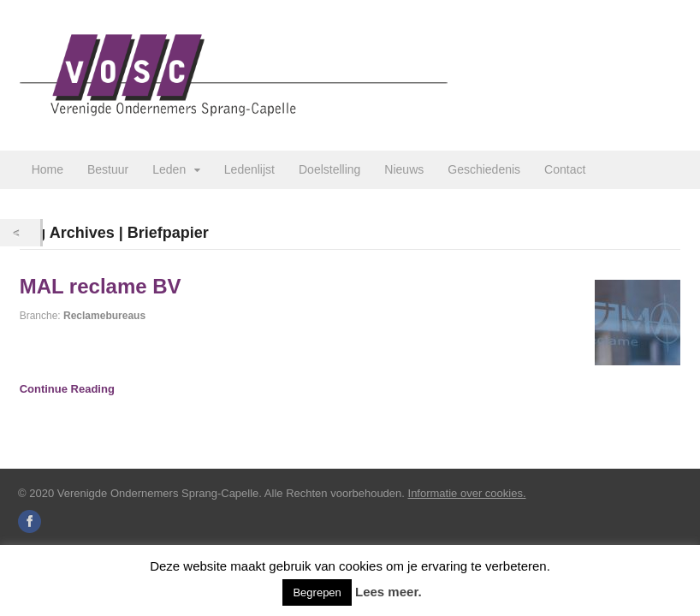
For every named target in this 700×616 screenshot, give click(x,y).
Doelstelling (329, 169)
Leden (169, 169)
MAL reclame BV (101, 286)
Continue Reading (67, 389)
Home (47, 169)
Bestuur (108, 169)
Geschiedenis (484, 169)
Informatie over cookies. (467, 493)
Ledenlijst (249, 169)
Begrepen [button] (317, 592)
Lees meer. (389, 592)
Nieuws (404, 169)
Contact (565, 169)
